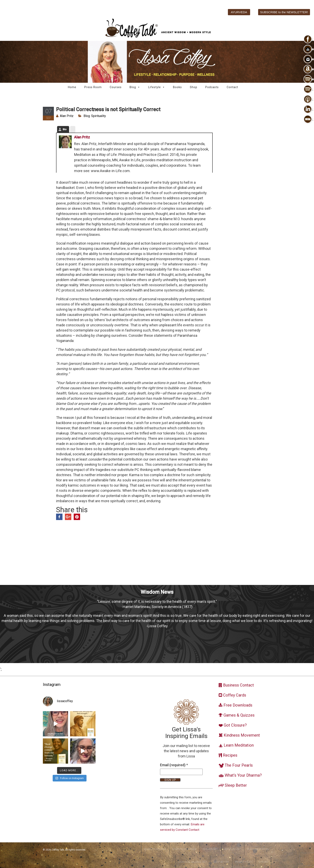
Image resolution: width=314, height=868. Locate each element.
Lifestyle (157, 87)
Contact (232, 87)
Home (72, 87)
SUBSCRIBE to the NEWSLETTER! (284, 12)
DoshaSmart (210, 849)
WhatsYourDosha (155, 849)
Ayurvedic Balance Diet (192, 862)
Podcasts (212, 87)
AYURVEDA (239, 12)
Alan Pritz (67, 116)
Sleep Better (221, 862)
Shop (194, 87)
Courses (116, 87)
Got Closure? (232, 849)
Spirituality (99, 116)
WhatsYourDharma (184, 849)
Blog (135, 87)
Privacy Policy (244, 862)
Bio (65, 129)
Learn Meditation (258, 849)
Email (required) (174, 765)
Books (177, 87)
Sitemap (263, 862)
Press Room (93, 87)
